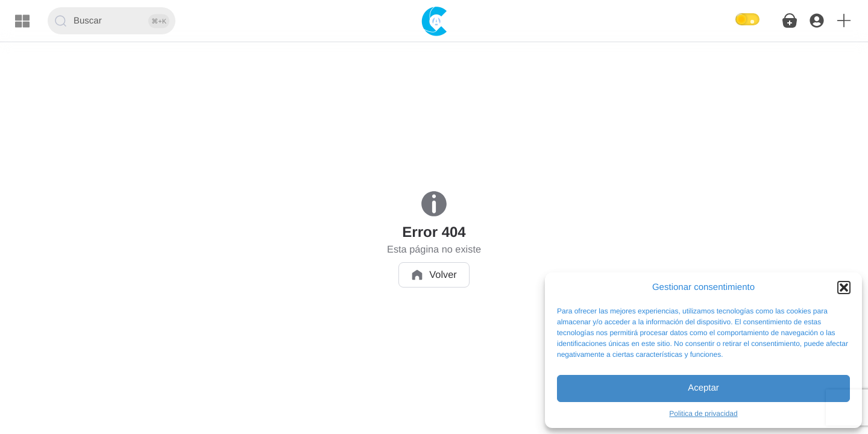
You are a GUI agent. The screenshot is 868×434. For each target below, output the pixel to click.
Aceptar (703, 388)
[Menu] (22, 21)
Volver (434, 275)
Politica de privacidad (703, 414)
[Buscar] (112, 21)
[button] (844, 288)
